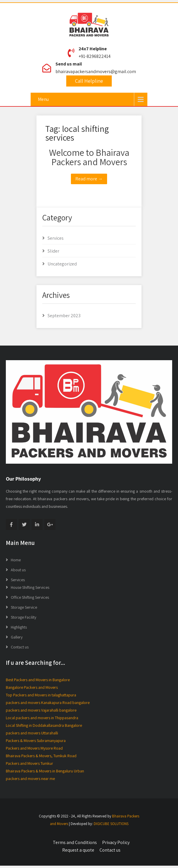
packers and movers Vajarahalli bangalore (41, 710)
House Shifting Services (30, 587)
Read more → (89, 179)
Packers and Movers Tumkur (29, 763)
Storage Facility (23, 617)
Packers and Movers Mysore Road (34, 748)
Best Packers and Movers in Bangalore (38, 680)
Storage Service (24, 607)
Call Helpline (89, 81)
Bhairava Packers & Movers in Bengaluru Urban (45, 771)
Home (16, 560)
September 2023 (64, 316)
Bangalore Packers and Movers (32, 687)
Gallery (17, 637)
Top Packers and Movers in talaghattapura (41, 695)
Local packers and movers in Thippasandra (42, 718)
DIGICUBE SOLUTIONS (111, 824)
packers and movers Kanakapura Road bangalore (48, 703)
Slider (53, 251)
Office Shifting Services (30, 597)
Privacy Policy (116, 842)
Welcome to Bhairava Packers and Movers (89, 157)
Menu (43, 99)
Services (56, 238)
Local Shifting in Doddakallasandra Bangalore (44, 725)
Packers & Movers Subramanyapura (36, 741)
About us (18, 570)
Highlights (19, 627)
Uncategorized (62, 264)
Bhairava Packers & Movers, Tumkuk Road (41, 756)
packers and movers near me (30, 779)
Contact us (20, 647)
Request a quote (78, 850)
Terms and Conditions (75, 842)
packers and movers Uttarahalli (32, 733)
